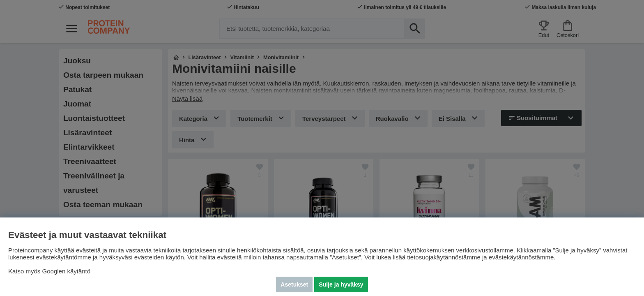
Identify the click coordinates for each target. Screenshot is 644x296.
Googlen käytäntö (67, 271)
